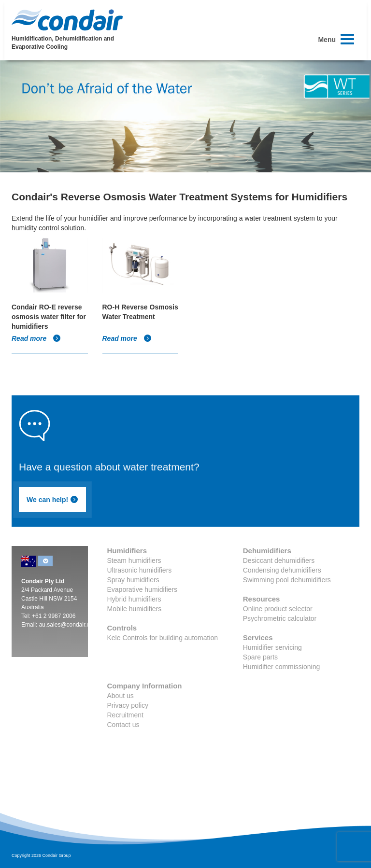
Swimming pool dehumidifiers (287, 580)
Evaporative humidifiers (143, 589)
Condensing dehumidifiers (282, 570)
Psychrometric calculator (280, 618)
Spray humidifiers (133, 580)
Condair (67, 20)
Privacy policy (128, 705)
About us (121, 696)
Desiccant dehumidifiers (279, 560)
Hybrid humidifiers (134, 599)
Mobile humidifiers (135, 609)
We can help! (52, 500)
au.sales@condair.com (69, 625)
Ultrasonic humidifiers (140, 570)
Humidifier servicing (272, 647)
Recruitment (125, 715)
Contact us (123, 725)
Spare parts (260, 657)
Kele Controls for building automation (163, 638)
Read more (36, 338)
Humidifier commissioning (282, 667)
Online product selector (278, 609)
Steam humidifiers (134, 560)
